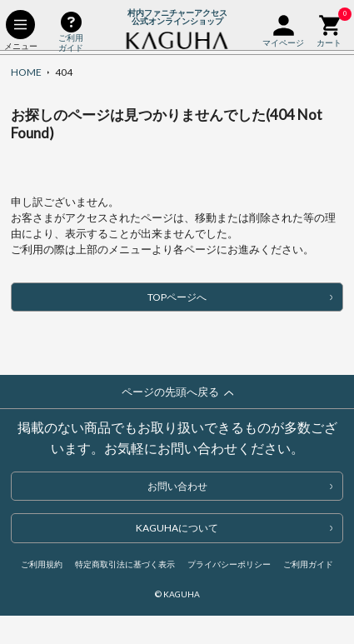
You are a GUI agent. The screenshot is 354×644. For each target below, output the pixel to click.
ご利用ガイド (308, 564)
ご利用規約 (42, 564)
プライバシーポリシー (229, 564)
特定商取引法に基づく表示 (125, 564)
